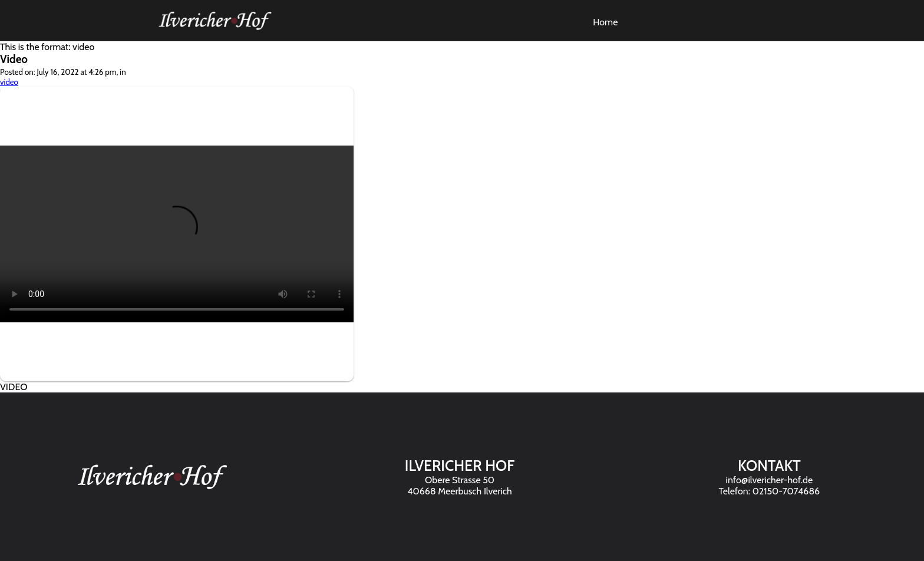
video (9, 82)
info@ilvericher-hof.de (770, 480)
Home (605, 22)
